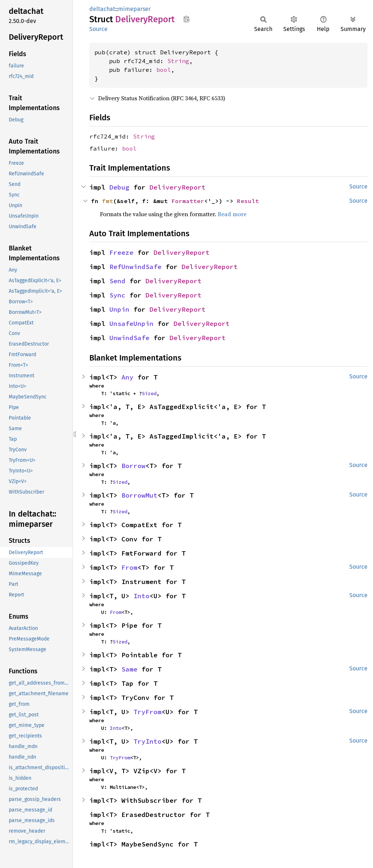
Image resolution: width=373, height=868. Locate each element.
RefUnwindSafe (135, 267)
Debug (119, 187)
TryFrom (147, 712)
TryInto (147, 741)
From (129, 567)
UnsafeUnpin (131, 324)
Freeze (121, 252)
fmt (108, 201)
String (178, 61)
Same (129, 669)
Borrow (133, 466)
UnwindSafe (129, 338)
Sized (149, 393)
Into (141, 596)
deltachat (102, 9)
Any (127, 377)
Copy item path (186, 19)
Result (248, 201)
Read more (232, 214)
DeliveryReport (178, 187)
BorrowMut (139, 495)
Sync (117, 295)
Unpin (119, 309)
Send (117, 281)
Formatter (188, 201)
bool (164, 70)
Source (98, 29)
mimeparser (134, 9)
